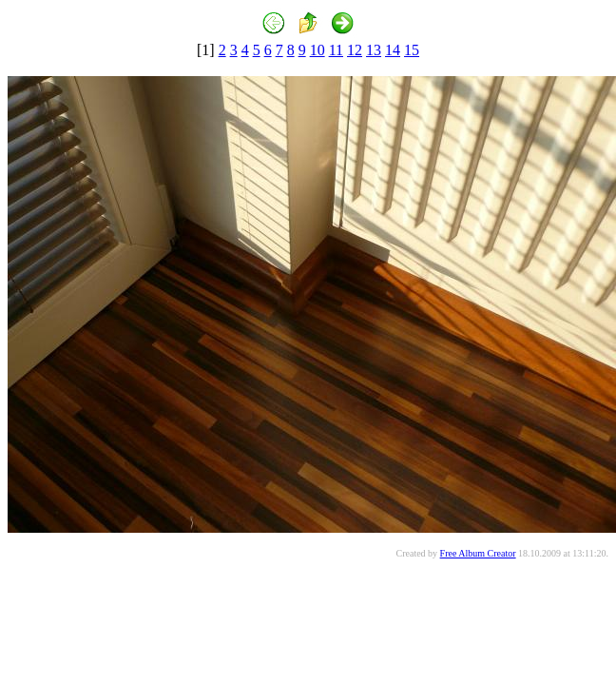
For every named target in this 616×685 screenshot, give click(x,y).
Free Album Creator (478, 553)
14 (393, 50)
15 (412, 50)
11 (336, 50)
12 (355, 50)
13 (374, 50)
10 (318, 50)
